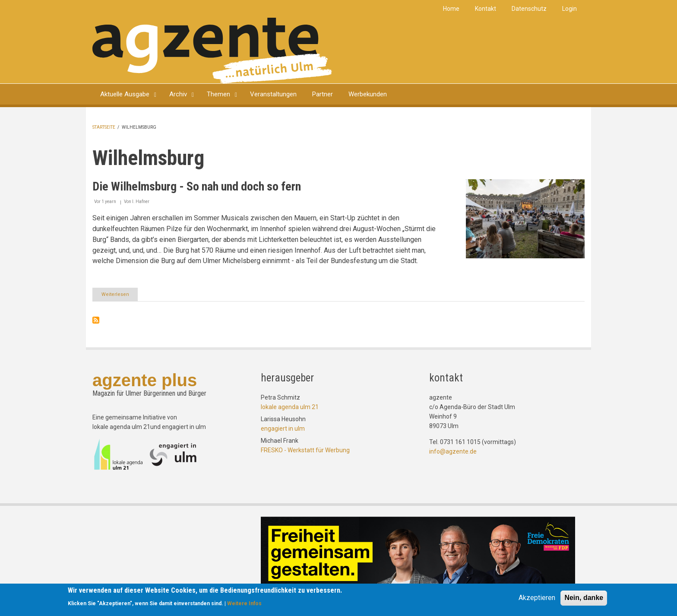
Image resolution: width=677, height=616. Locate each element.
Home (451, 9)
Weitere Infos (244, 604)
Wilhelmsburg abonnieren (96, 320)
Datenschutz (529, 9)
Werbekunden (368, 94)
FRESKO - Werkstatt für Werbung (305, 450)
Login (569, 9)
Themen (218, 94)
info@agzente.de (453, 451)
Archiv (178, 94)
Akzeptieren (537, 598)
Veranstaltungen (273, 94)
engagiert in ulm (283, 429)
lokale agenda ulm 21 (290, 407)
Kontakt (486, 9)
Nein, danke (584, 598)
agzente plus (145, 380)
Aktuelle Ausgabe (125, 94)
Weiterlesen (120, 296)
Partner (323, 94)
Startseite (104, 127)
